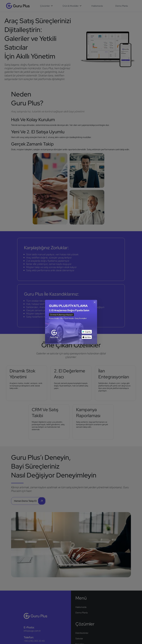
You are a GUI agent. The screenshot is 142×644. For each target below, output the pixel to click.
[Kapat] (95, 302)
